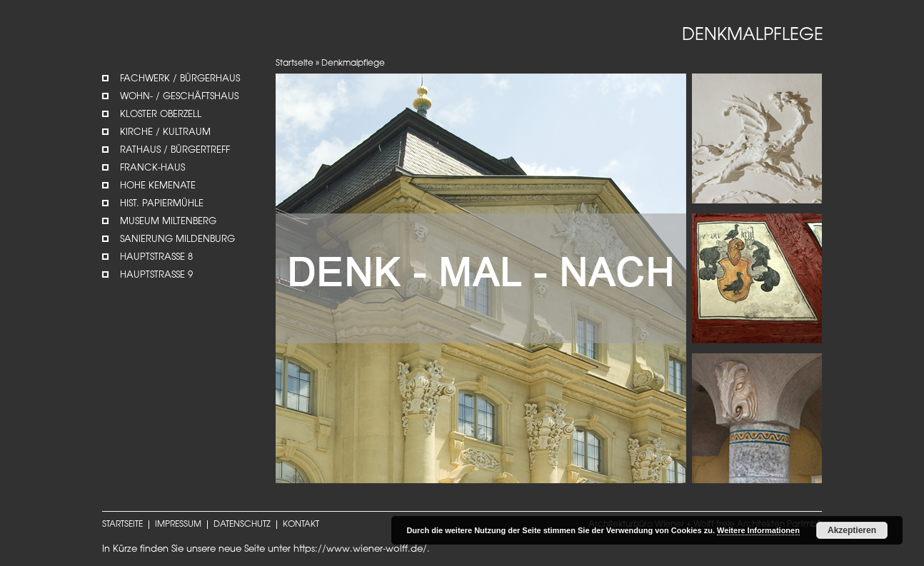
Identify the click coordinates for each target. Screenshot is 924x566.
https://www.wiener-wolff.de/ (360, 549)
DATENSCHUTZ (242, 525)
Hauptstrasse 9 (156, 275)
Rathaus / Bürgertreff (175, 150)
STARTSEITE (122, 525)
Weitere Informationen (758, 530)
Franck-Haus (152, 168)
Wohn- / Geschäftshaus (179, 97)
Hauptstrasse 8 (156, 257)
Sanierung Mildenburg (177, 239)
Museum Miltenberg (168, 222)
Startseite (295, 64)
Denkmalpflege (353, 64)
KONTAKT (301, 525)
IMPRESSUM (178, 525)
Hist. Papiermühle (162, 204)
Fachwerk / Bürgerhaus (180, 79)
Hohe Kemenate (158, 186)
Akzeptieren (852, 530)
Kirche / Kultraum (165, 132)
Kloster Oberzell (161, 115)
